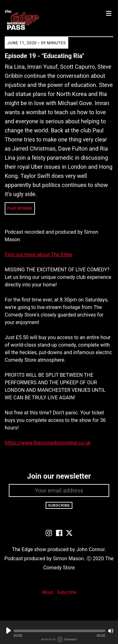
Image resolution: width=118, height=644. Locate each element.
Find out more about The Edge (38, 255)
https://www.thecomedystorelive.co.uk (48, 443)
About (47, 592)
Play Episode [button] (20, 208)
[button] (59, 631)
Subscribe (59, 505)
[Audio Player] (59, 632)
